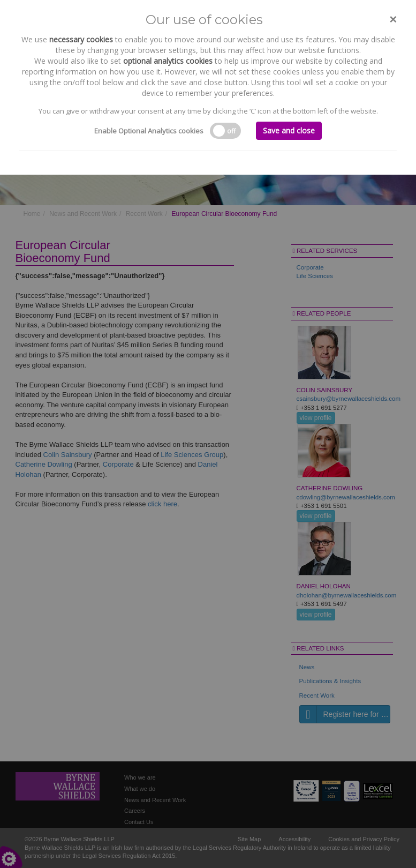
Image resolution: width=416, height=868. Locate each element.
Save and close (289, 130)
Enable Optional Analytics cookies (149, 131)
